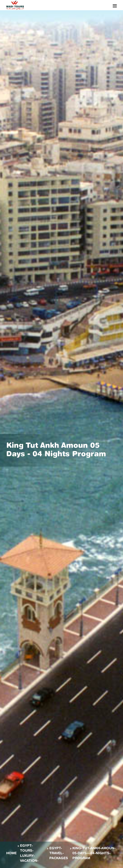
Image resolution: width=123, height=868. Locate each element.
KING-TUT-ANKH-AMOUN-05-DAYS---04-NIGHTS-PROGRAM (94, 854)
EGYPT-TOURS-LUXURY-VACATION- (29, 854)
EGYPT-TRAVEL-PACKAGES (59, 854)
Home (11, 854)
